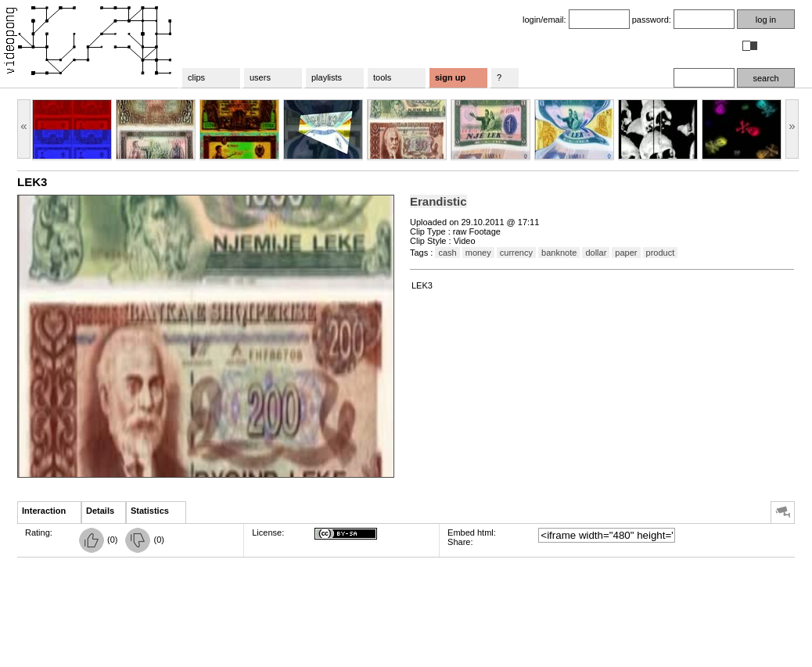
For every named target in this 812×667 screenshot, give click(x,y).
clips (196, 77)
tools (382, 77)
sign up (450, 77)
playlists (327, 77)
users (260, 77)
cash (447, 253)
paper (626, 253)
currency (516, 253)
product (661, 253)
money (478, 253)
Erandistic (438, 201)
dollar (596, 253)
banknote (559, 253)
